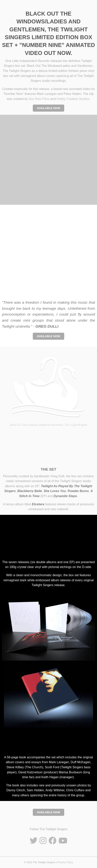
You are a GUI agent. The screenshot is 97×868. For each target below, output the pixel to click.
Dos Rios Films (39, 99)
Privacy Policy (65, 862)
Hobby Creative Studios (73, 99)
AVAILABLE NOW (48, 108)
